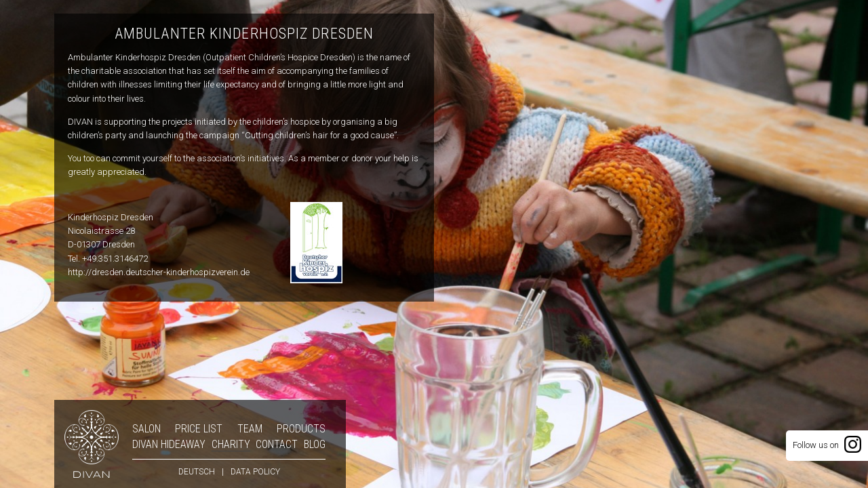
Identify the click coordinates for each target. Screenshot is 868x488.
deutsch (197, 472)
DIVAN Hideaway (169, 444)
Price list (199, 429)
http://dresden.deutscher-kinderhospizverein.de (159, 272)
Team (250, 429)
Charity (231, 444)
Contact (277, 444)
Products (301, 429)
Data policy (255, 472)
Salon (146, 429)
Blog (315, 444)
